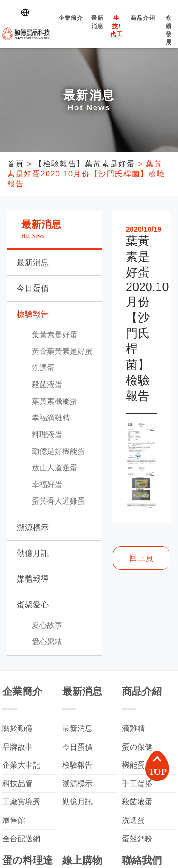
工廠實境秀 (21, 802)
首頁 (15, 164)
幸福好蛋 (47, 484)
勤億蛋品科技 (26, 34)
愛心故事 (47, 625)
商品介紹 (143, 26)
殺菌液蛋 (47, 385)
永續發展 (169, 39)
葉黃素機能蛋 (55, 401)
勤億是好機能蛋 (58, 451)
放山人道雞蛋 (55, 468)
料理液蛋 (47, 434)
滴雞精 (133, 728)
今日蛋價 (33, 288)
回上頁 (141, 558)
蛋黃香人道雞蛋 (58, 501)
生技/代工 (116, 34)
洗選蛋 (43, 368)
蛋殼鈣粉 (137, 839)
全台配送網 (21, 839)
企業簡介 (70, 26)
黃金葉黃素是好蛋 (62, 351)
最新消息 (97, 30)
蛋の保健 (137, 747)
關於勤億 (18, 728)
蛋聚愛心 (33, 605)
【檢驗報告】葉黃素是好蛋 (85, 164)
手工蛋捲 (137, 784)
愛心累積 (47, 642)
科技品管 (18, 784)
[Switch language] (27, 12)
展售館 (14, 820)
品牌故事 (18, 747)
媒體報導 (33, 579)
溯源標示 (33, 528)
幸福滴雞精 (51, 418)
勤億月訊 (33, 553)
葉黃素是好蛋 (55, 335)
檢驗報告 (33, 314)
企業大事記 (21, 765)
